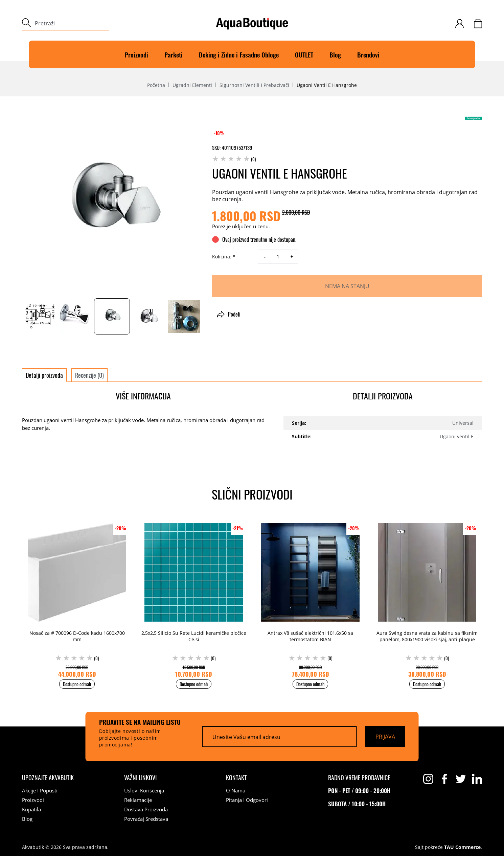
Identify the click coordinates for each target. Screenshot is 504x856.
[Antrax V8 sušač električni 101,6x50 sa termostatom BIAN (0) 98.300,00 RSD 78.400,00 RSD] (310, 598)
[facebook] (444, 779)
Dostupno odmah (77, 684)
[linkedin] (477, 779)
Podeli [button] (229, 314)
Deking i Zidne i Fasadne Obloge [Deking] (239, 54)
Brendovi (368, 54)
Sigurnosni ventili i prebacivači (254, 85)
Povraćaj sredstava (146, 819)
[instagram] (428, 779)
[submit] (26, 24)
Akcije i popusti (40, 790)
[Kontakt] (236, 778)
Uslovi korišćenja (144, 790)
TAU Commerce (462, 847)
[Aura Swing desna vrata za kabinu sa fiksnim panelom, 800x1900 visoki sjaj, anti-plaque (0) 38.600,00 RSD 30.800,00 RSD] (427, 598)
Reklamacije (138, 800)
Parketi (174, 54)
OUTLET (304, 54)
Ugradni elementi (192, 85)
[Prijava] (385, 737)
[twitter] (461, 779)
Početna (156, 85)
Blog (335, 54)
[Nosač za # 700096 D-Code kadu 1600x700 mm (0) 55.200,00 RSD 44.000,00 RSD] (77, 598)
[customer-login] (460, 24)
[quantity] (278, 257)
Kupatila (31, 809)
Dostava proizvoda (146, 809)
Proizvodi (136, 54)
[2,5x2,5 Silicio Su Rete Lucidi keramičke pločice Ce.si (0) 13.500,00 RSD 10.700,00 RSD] (194, 598)
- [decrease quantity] (265, 257)
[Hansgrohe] (474, 118)
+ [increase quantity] (292, 257)
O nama (236, 790)
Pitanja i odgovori (247, 800)
